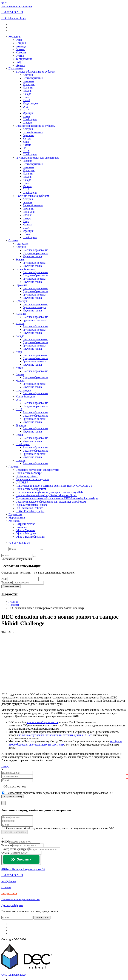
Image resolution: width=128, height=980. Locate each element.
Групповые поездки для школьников (37, 158)
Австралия (22, 244)
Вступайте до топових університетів (37, 470)
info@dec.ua (9, 881)
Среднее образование (35, 253)
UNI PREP (22, 482)
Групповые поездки (34, 263)
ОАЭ (25, 107)
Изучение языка (32, 256)
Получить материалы (15, 832)
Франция (28, 113)
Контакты (14, 521)
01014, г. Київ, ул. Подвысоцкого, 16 (23, 869)
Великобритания (33, 78)
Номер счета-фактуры (15, 849)
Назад (5, 766)
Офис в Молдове (26, 533)
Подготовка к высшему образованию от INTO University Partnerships (57, 498)
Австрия (28, 75)
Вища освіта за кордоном (31, 489)
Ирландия (29, 84)
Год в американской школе (32, 505)
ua (3, 3)
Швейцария (30, 119)
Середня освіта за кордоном (32, 479)
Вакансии (21, 527)
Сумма (5, 853)
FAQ (18, 62)
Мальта (27, 186)
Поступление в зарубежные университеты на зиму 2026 (49, 492)
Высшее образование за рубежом (35, 72)
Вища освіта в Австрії (29, 473)
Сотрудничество (25, 524)
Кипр (26, 97)
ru (6, 3)
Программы (16, 68)
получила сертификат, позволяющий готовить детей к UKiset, (55, 735)
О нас (19, 40)
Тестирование (24, 59)
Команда (21, 46)
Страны (13, 240)
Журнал (20, 65)
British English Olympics (30, 511)
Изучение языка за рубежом (32, 196)
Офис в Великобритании (30, 537)
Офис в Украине (25, 530)
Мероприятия (17, 518)
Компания (15, 37)
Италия (27, 91)
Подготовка (15, 514)
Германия (28, 81)
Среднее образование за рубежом (35, 126)
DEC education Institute (29, 508)
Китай (26, 100)
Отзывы (20, 49)
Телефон (7, 845)
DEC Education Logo (14, 18)
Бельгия (27, 161)
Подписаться (42, 918)
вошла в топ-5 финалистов (42, 722)
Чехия (26, 116)
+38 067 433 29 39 (12, 12)
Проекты (14, 467)
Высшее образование (35, 250)
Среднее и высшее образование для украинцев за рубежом (51, 502)
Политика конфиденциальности (21, 899)
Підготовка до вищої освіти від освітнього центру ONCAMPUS (54, 486)
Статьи (20, 56)
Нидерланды (30, 103)
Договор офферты (12, 905)
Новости (21, 52)
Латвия (27, 145)
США (26, 110)
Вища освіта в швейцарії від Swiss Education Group (46, 495)
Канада (27, 94)
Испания (28, 88)
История (21, 43)
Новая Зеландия (25, 396)
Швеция (28, 123)
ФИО (5, 842)
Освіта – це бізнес (27, 476)
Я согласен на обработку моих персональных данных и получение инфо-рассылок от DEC (60, 793)
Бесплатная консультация (17, 6)
